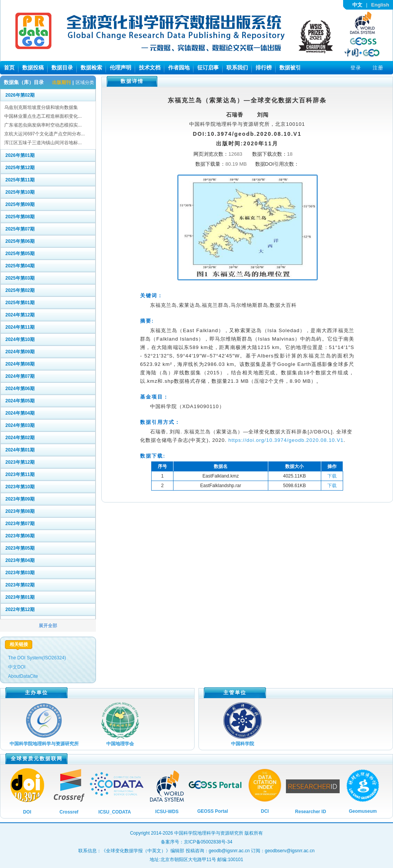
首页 (9, 68)
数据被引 (290, 68)
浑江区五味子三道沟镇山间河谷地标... (43, 143)
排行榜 (264, 68)
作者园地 (179, 68)
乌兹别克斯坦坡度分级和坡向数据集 (41, 107)
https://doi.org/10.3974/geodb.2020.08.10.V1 (286, 440)
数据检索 (91, 68)
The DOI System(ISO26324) (37, 658)
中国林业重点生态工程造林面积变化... (43, 116)
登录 (356, 68)
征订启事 (208, 68)
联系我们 (237, 68)
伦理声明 (121, 68)
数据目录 (62, 68)
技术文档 (150, 68)
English (380, 5)
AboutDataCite (23, 676)
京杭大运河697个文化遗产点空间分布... (45, 134)
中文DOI (17, 667)
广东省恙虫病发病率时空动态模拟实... (43, 125)
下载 (332, 476)
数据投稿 (33, 68)
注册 (378, 68)
